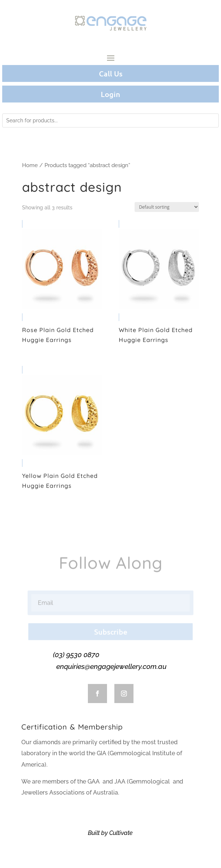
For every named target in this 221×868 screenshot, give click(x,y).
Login (110, 94)
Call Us (111, 73)
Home (30, 165)
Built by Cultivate (110, 833)
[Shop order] (167, 207)
